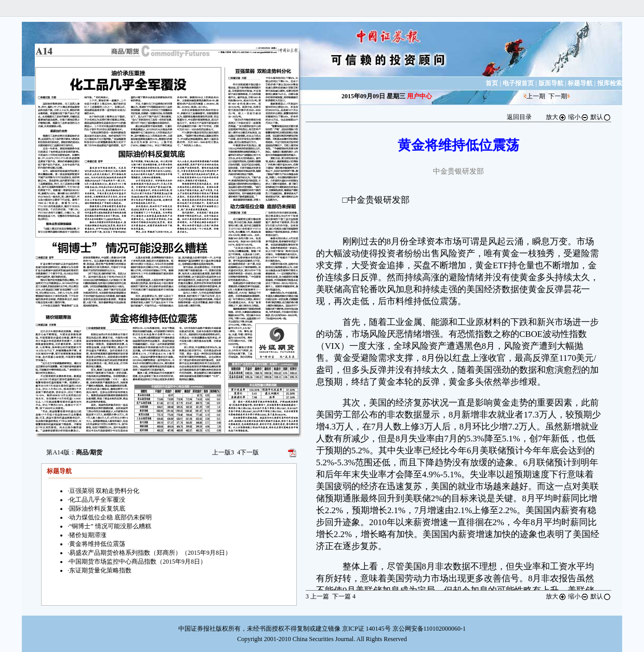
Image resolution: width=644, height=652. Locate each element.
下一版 (248, 452)
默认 (601, 117)
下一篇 (344, 596)
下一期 (558, 96)
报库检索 (610, 83)
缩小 (579, 117)
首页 (492, 83)
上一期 (536, 96)
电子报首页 (518, 83)
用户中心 (419, 96)
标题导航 (580, 83)
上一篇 (317, 596)
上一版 (223, 452)
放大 (556, 117)
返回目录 (519, 117)
